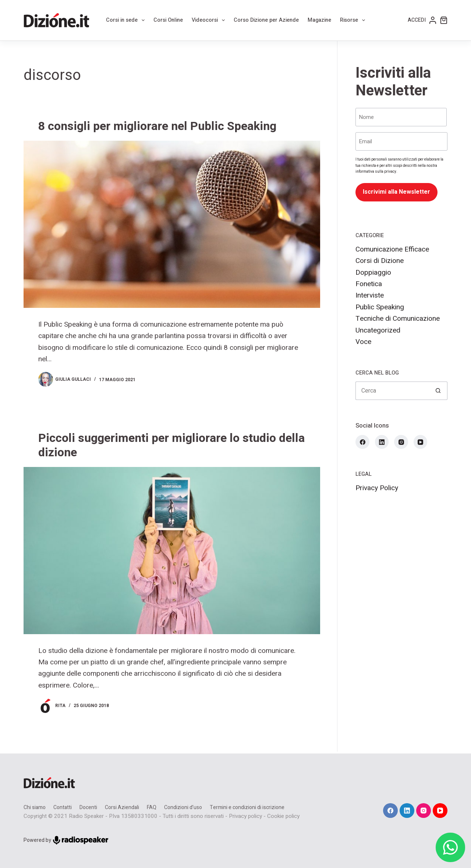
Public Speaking (380, 307)
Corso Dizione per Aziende (266, 20)
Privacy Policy (377, 488)
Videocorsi (210, 20)
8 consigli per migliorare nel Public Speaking (157, 126)
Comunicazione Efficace (392, 249)
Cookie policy (283, 816)
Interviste (370, 295)
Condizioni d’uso (183, 807)
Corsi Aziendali (122, 807)
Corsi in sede (127, 20)
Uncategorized (378, 330)
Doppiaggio (373, 273)
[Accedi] (422, 20)
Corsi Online (168, 20)
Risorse (354, 20)
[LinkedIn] (382, 442)
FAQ (152, 807)
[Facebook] (362, 442)
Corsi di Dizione (380, 261)
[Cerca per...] (392, 391)
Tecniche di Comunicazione (398, 319)
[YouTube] (421, 442)
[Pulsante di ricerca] (438, 391)
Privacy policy (245, 816)
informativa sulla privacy (376, 172)
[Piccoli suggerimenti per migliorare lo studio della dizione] (172, 551)
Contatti (63, 807)
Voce (363, 342)
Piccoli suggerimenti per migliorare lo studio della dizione (171, 445)
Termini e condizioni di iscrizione (247, 807)
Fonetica (369, 284)
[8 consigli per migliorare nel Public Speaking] (172, 224)
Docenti (88, 807)
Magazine (319, 20)
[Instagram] (401, 442)
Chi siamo (35, 807)
